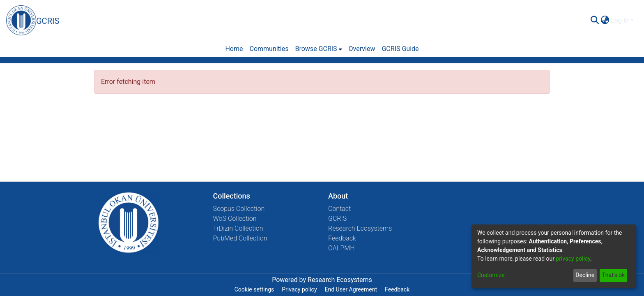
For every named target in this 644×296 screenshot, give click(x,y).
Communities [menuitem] (269, 49)
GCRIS (337, 219)
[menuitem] (605, 21)
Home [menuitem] (234, 49)
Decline (585, 275)
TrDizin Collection (238, 228)
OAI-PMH (342, 248)
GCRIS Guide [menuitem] (400, 49)
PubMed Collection (240, 238)
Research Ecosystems (360, 228)
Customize (491, 275)
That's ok (613, 275)
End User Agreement (351, 289)
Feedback (342, 238)
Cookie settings (254, 289)
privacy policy (573, 259)
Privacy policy (299, 289)
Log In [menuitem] (620, 20)
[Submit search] (595, 21)
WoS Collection (235, 219)
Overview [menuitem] (362, 49)
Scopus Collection (239, 209)
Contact (339, 209)
